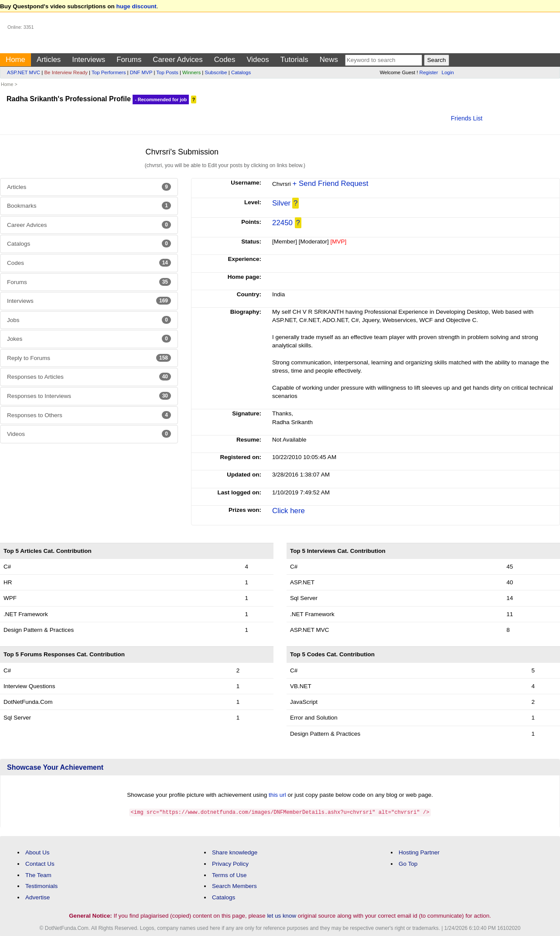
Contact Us (40, 863)
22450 (282, 223)
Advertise (38, 897)
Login (448, 72)
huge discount (137, 6)
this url (277, 795)
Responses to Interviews (89, 396)
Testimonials (41, 886)
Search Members (234, 886)
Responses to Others (89, 415)
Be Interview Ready (66, 72)
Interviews (89, 60)
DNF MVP (141, 72)
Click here (289, 511)
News (329, 60)
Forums (129, 60)
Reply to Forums (89, 358)
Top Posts (167, 72)
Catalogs (241, 72)
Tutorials (294, 60)
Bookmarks (89, 206)
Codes (225, 60)
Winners (191, 72)
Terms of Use (229, 875)
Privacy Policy (230, 863)
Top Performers (109, 72)
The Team (38, 875)
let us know (282, 915)
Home (15, 60)
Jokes (89, 339)
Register (429, 72)
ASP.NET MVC (24, 72)
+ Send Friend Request (331, 183)
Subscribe (216, 72)
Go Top (408, 863)
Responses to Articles (89, 377)
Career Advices (178, 60)
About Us (38, 852)
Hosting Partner (419, 852)
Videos (258, 60)
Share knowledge (235, 852)
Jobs (89, 320)
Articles (49, 60)
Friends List (467, 118)
